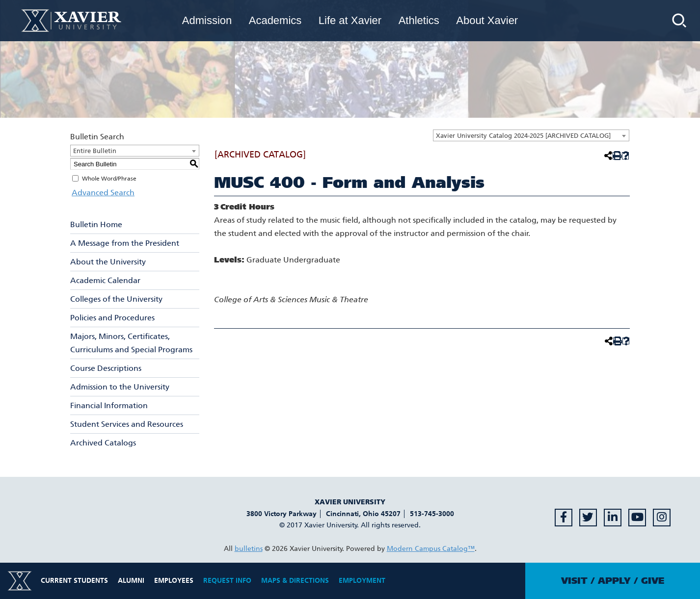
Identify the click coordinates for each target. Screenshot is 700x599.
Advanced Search (102, 193)
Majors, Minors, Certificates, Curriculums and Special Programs (131, 343)
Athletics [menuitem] (419, 20)
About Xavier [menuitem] (487, 20)
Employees (174, 581)
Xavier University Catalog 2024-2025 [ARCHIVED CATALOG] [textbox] (523, 136)
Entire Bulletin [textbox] (95, 151)
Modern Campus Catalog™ (431, 549)
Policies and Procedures (112, 318)
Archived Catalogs (103, 443)
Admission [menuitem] (207, 20)
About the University (108, 262)
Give (653, 581)
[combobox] (531, 135)
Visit (574, 581)
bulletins (249, 549)
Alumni (131, 581)
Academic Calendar (105, 280)
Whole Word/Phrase (109, 179)
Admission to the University (120, 387)
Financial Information (109, 405)
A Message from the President (125, 243)
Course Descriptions (106, 368)
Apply (614, 581)
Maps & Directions (295, 581)
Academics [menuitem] (275, 20)
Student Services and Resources (127, 424)
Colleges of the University (116, 299)
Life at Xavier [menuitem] (350, 20)
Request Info (227, 581)
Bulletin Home (96, 224)
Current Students (74, 581)
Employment (362, 581)
